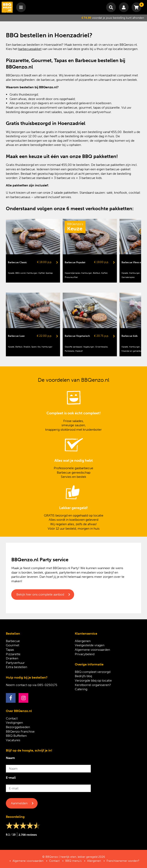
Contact (12, 718)
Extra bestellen (16, 667)
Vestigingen (14, 723)
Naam (10, 758)
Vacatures (13, 740)
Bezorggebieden (18, 727)
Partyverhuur (15, 663)
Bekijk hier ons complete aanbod (40, 594)
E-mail (11, 778)
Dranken (12, 658)
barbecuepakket (30, 49)
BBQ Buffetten (16, 736)
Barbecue (13, 641)
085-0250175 (47, 685)
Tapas (10, 650)
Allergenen (83, 641)
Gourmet (13, 645)
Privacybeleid (85, 654)
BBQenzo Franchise (20, 731)
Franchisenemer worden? (123, 861)
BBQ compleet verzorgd (93, 672)
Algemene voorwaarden (92, 650)
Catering (81, 689)
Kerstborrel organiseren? (93, 685)
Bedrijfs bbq (83, 676)
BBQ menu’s (73, 861)
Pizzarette (13, 654)
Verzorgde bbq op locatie (93, 680)
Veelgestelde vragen (90, 645)
